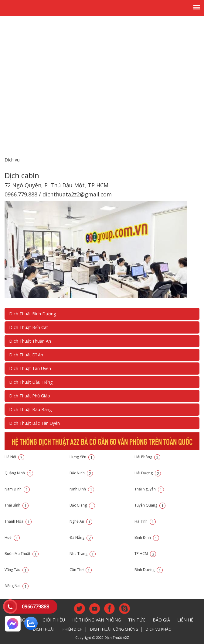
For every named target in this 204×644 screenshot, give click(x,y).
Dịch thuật (44, 629)
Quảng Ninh (19, 473)
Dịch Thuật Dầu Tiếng (31, 382)
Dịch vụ (12, 160)
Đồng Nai (17, 586)
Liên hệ (185, 620)
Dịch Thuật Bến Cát (29, 327)
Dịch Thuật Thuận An (30, 341)
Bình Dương (149, 570)
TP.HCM (145, 554)
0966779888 (36, 607)
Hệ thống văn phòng (97, 620)
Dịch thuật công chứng (114, 629)
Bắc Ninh (81, 473)
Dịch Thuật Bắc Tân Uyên (34, 423)
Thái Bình (17, 505)
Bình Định (147, 537)
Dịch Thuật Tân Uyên (30, 368)
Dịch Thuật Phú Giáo (30, 396)
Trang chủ (23, 620)
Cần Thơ (81, 570)
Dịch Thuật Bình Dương (32, 314)
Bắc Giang (82, 505)
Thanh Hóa (18, 521)
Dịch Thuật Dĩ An (26, 355)
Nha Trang (83, 554)
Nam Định (17, 489)
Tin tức (137, 620)
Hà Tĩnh (145, 521)
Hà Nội (14, 457)
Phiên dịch (73, 629)
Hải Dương (148, 473)
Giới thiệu (54, 620)
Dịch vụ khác (158, 629)
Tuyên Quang (150, 505)
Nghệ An (81, 521)
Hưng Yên (82, 457)
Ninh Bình (82, 489)
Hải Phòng (147, 457)
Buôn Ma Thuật (22, 554)
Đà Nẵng (81, 537)
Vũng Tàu (17, 570)
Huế (12, 537)
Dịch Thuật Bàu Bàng (30, 409)
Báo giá (161, 620)
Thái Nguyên (149, 489)
